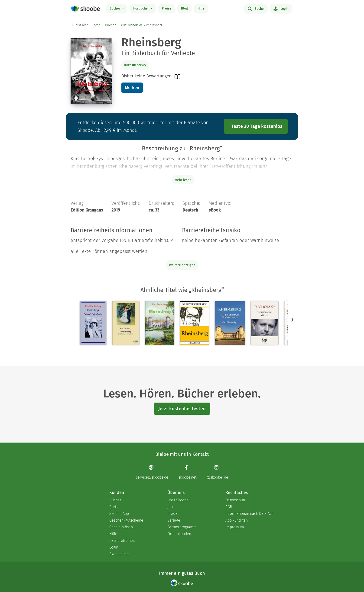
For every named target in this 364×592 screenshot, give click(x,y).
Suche (256, 8)
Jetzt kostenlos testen (182, 409)
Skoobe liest (119, 554)
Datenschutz (236, 500)
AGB (229, 507)
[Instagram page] (217, 472)
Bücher (115, 8)
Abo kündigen (237, 520)
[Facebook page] (187, 472)
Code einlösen (121, 527)
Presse (173, 514)
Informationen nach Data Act (249, 514)
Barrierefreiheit (122, 541)
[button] (292, 320)
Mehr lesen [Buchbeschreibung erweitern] (183, 180)
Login (281, 8)
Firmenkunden (179, 534)
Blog (184, 8)
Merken (132, 88)
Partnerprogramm (182, 527)
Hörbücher (142, 8)
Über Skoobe (178, 500)
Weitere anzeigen (182, 265)
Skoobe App (119, 514)
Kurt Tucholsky (131, 25)
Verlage (174, 520)
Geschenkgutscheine (126, 520)
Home (96, 25)
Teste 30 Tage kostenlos (257, 126)
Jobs (171, 507)
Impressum (235, 527)
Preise (167, 8)
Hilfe (201, 8)
